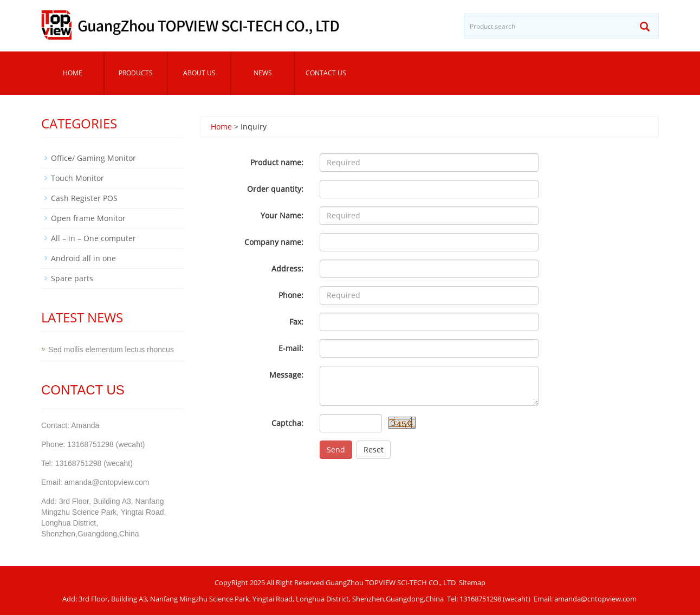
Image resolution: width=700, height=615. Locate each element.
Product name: (277, 162)
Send (336, 449)
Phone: (291, 295)
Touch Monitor (77, 178)
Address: (287, 268)
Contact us (326, 73)
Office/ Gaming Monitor (93, 158)
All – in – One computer (93, 238)
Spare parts (72, 278)
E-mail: (291, 348)
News (263, 73)
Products (136, 73)
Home (73, 73)
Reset (374, 449)
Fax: (296, 322)
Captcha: (287, 423)
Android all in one (83, 258)
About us (199, 73)
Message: (286, 375)
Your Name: (282, 215)
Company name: (274, 242)
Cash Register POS (84, 198)
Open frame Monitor (88, 218)
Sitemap (472, 582)
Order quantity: (275, 189)
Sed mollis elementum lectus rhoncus (111, 349)
